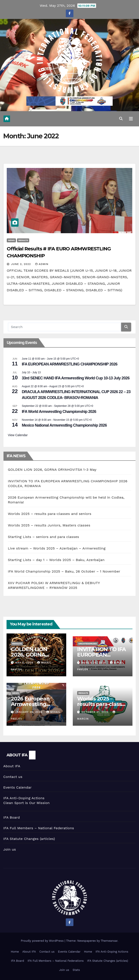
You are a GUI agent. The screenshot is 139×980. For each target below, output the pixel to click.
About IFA (12, 766)
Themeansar (109, 941)
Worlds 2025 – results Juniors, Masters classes (49, 525)
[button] (121, 119)
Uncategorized (88, 644)
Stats (76, 970)
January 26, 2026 (29, 712)
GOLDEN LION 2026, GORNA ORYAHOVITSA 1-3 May (52, 470)
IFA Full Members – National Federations (39, 828)
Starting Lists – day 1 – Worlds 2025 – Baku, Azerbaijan (56, 560)
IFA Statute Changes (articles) (29, 839)
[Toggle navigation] (131, 119)
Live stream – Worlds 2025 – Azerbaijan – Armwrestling (57, 548)
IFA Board (12, 817)
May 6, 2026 (25, 663)
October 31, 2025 (96, 712)
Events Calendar (17, 787)
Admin (42, 264)
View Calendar (18, 435)
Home (15, 952)
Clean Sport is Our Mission (26, 803)
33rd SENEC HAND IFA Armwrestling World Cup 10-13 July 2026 (76, 378)
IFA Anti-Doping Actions (24, 798)
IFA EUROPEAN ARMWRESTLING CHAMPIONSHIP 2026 (70, 364)
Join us (10, 849)
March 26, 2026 (94, 663)
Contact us (13, 777)
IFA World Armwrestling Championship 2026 (59, 412)
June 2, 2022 (22, 264)
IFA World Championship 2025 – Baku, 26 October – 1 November (64, 571)
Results (23, 240)
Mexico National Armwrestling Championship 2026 (64, 425)
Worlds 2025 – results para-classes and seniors (50, 514)
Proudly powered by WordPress (43, 941)
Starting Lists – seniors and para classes (43, 537)
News (11, 240)
